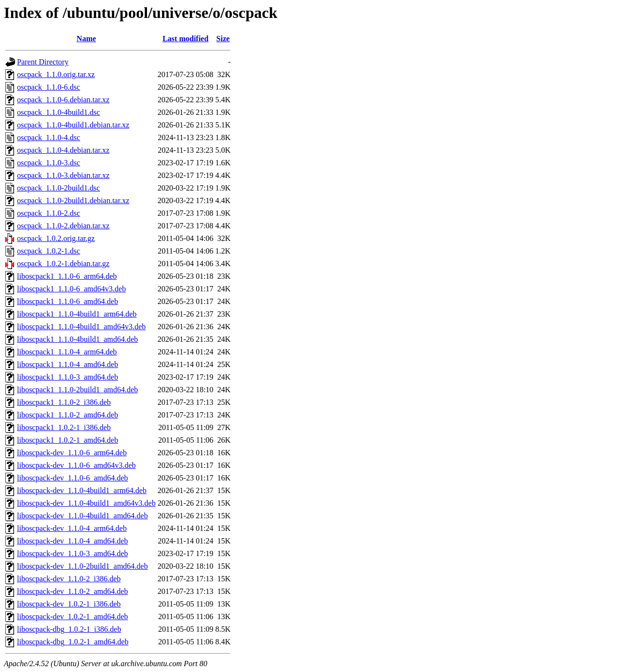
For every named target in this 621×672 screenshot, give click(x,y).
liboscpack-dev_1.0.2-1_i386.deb (69, 604)
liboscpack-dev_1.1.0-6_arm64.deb (72, 453)
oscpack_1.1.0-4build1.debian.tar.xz (73, 125)
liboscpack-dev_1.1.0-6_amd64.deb (73, 478)
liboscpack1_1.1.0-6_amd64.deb (67, 301)
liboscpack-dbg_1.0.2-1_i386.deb (69, 629)
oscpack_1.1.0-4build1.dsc (58, 112)
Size (223, 39)
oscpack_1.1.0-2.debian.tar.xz (63, 226)
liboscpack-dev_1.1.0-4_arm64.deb (72, 528)
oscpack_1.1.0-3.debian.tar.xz (63, 175)
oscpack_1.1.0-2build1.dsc (58, 188)
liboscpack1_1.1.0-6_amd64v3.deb (71, 289)
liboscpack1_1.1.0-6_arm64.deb (67, 276)
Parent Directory (43, 62)
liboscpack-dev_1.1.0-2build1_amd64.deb (82, 566)
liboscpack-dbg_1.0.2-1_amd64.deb (73, 642)
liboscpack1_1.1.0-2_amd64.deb (67, 415)
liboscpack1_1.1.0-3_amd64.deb (67, 377)
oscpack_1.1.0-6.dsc (49, 87)
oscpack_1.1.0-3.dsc (49, 163)
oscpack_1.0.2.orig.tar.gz (56, 238)
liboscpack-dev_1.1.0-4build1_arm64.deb (82, 490)
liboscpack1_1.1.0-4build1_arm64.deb (77, 314)
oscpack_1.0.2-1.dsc (49, 251)
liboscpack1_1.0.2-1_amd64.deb (67, 440)
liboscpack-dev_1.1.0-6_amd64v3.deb (76, 465)
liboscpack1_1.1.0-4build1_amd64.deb (77, 339)
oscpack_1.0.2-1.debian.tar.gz (63, 264)
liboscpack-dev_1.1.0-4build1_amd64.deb (82, 516)
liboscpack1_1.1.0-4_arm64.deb (67, 352)
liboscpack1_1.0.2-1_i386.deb (64, 427)
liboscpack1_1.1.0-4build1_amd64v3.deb (81, 327)
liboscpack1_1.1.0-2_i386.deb (64, 402)
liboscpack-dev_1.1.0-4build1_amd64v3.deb (86, 503)
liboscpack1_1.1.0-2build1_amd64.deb (77, 390)
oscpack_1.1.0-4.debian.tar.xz (63, 150)
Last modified (186, 39)
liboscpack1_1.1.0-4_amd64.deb (67, 364)
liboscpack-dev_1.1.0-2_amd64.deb (73, 591)
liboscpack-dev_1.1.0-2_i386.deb (69, 579)
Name (86, 39)
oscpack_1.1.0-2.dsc (49, 213)
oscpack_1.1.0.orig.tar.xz (56, 74)
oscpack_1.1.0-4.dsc (49, 137)
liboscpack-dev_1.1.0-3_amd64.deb (73, 553)
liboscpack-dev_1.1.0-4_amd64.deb (73, 541)
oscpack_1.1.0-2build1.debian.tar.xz (73, 200)
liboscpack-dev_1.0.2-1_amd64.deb (73, 616)
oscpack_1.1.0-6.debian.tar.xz (63, 100)
